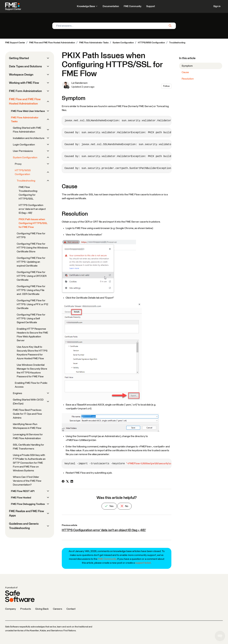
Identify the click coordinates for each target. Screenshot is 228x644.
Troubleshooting (177, 43)
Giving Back (42, 609)
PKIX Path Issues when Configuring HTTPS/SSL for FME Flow (33, 223)
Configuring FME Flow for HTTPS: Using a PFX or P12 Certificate (32, 304)
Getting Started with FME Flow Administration (27, 130)
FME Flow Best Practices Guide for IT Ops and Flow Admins (27, 414)
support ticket (143, 563)
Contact (71, 609)
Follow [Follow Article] (166, 86)
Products (26, 609)
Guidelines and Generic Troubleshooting (24, 526)
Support (151, 6)
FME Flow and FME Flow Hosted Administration (52, 43)
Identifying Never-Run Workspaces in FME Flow (27, 426)
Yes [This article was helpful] (109, 506)
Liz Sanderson (79, 83)
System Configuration (123, 43)
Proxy (18, 164)
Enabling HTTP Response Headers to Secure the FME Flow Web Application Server (32, 335)
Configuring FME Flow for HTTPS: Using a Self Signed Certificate (31, 319)
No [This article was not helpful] (124, 506)
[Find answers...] (114, 26)
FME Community (133, 6)
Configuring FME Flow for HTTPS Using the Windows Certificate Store (32, 248)
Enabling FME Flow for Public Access (31, 385)
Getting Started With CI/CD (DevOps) (28, 402)
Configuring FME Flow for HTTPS (31, 235)
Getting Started (19, 58)
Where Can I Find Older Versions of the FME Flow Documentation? (27, 481)
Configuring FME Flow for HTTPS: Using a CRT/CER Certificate (32, 276)
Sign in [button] (217, 6)
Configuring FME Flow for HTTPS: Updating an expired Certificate (31, 262)
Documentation (111, 6)
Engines (17, 393)
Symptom (187, 66)
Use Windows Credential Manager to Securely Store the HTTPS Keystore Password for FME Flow (32, 371)
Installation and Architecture (29, 138)
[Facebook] (63, 482)
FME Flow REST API (23, 491)
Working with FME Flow (24, 83)
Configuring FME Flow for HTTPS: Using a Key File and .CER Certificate (31, 290)
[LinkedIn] (72, 482)
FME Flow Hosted (21, 498)
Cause (185, 72)
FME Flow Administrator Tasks (94, 43)
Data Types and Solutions (25, 67)
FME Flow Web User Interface (28, 111)
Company (11, 609)
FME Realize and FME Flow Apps (26, 513)
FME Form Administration (25, 91)
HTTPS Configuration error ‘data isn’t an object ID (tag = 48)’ (104, 530)
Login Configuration (24, 145)
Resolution (188, 79)
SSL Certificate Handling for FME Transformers (28, 447)
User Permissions (23, 151)
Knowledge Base (87, 6)
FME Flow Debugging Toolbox (28, 504)
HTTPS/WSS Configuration (151, 43)
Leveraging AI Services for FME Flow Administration (28, 436)
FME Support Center (15, 43)
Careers (58, 609)
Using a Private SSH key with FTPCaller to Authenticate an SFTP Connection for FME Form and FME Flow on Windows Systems (29, 463)
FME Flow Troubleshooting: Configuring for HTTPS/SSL (28, 193)
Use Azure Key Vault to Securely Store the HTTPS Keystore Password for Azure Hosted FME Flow (32, 353)
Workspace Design (21, 75)
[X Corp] (67, 482)
